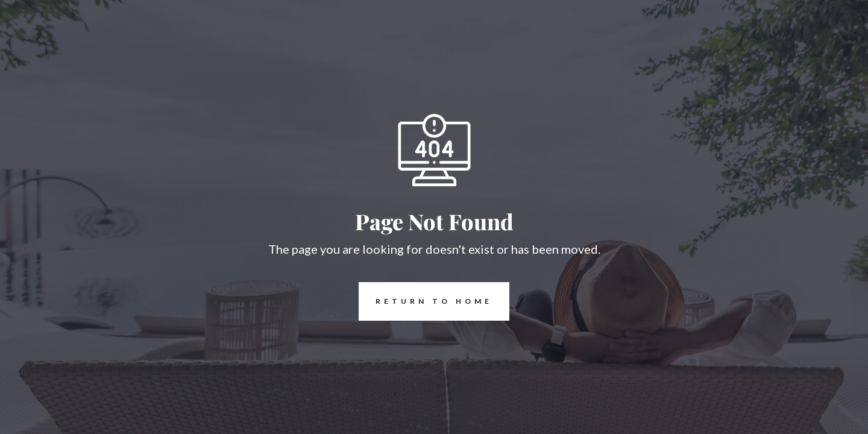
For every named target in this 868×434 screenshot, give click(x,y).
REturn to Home (426, 301)
